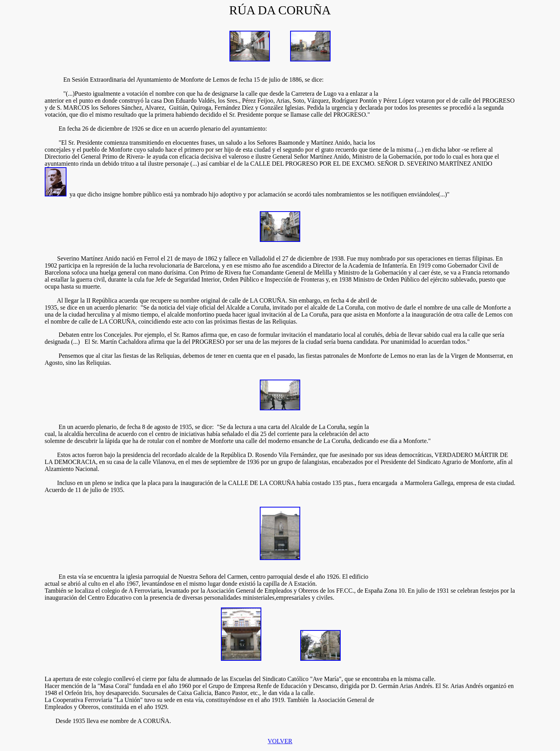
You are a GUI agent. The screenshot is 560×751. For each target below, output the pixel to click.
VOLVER (280, 741)
